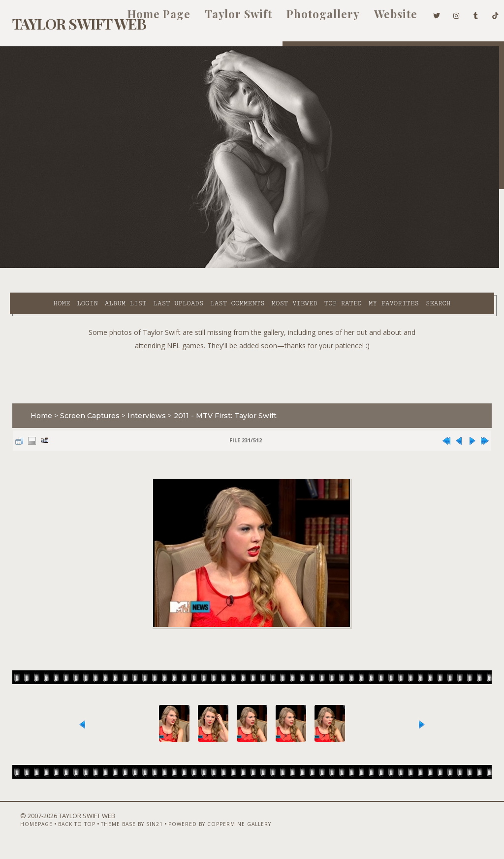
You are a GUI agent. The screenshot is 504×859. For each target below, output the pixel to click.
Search (206, 278)
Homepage (21, 833)
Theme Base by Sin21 (117, 833)
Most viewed (266, 266)
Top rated (314, 266)
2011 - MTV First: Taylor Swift (220, 402)
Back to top (62, 833)
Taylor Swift (224, 19)
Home (33, 266)
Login (59, 266)
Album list (97, 266)
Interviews (142, 402)
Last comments (209, 266)
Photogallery (308, 19)
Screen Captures (85, 402)
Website (381, 19)
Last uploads (150, 266)
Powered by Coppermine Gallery (205, 833)
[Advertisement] (252, 361)
